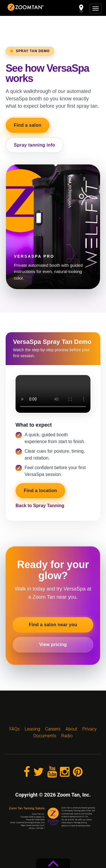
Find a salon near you (53, 625)
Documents (45, 736)
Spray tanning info (34, 145)
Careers (53, 729)
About (72, 729)
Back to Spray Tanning (40, 506)
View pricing (53, 644)
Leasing (32, 729)
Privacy (89, 729)
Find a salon (28, 125)
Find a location (40, 491)
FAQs (15, 729)
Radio (67, 736)
